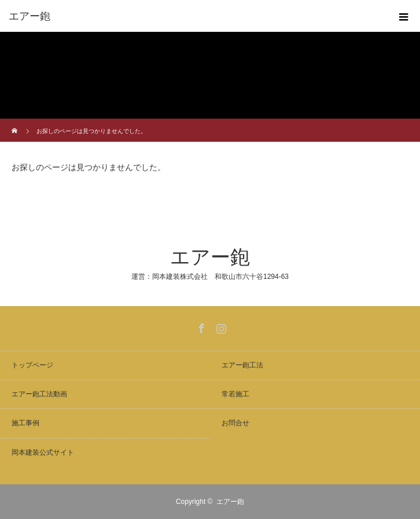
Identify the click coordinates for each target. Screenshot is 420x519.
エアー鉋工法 (242, 365)
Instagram (220, 326)
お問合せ (235, 423)
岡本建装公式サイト (43, 452)
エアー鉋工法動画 (39, 394)
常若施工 (235, 394)
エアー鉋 (210, 257)
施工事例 (25, 423)
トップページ (32, 365)
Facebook (200, 326)
